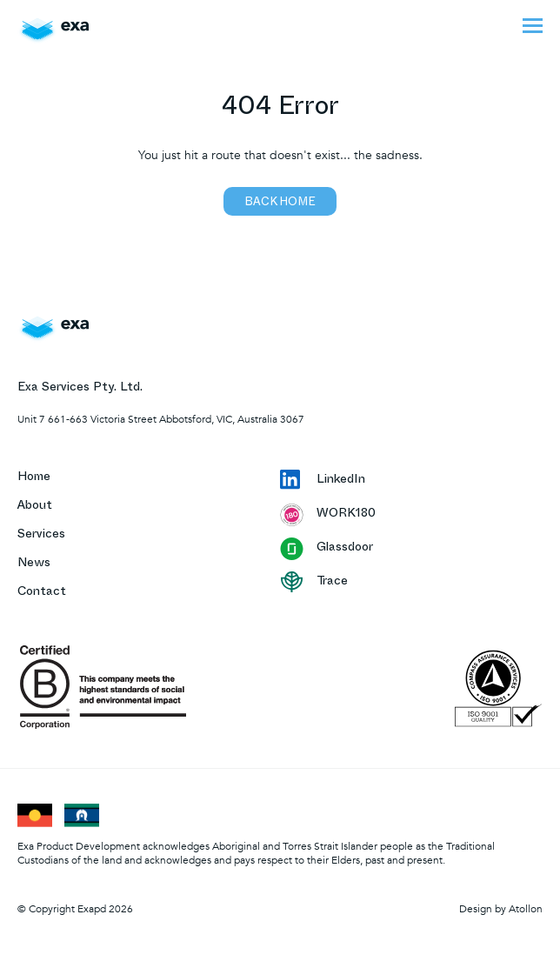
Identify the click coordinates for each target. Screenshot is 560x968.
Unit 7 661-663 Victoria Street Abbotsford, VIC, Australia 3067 (161, 419)
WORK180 (328, 515)
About (35, 507)
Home (34, 478)
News (34, 564)
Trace (314, 582)
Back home (280, 204)
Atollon (526, 909)
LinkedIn (323, 481)
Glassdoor (327, 549)
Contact (42, 593)
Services (41, 535)
